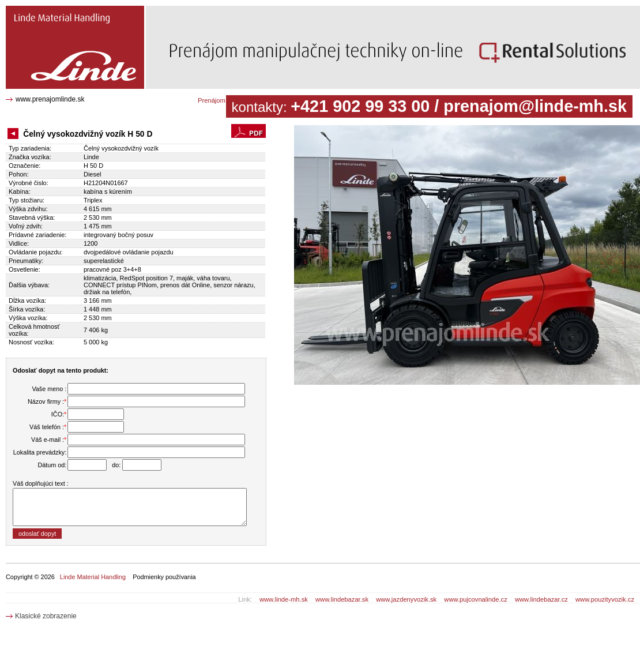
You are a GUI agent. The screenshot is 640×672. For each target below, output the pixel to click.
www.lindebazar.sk (342, 599)
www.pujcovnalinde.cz (475, 599)
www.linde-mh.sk (284, 599)
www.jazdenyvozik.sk (406, 599)
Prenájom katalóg (223, 100)
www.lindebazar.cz (541, 599)
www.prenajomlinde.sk (50, 99)
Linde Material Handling (93, 577)
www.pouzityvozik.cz (605, 599)
